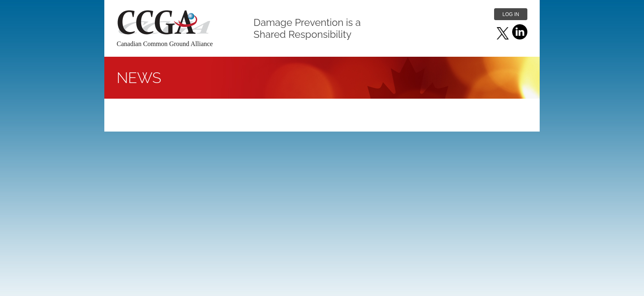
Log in (511, 14)
